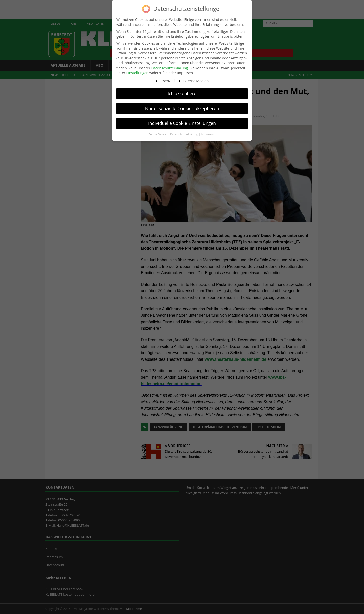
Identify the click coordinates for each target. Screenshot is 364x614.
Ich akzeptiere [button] (182, 92)
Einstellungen (137, 71)
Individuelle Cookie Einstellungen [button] (182, 121)
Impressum (208, 133)
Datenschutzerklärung (170, 66)
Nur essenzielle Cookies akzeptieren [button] (182, 107)
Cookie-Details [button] (158, 133)
